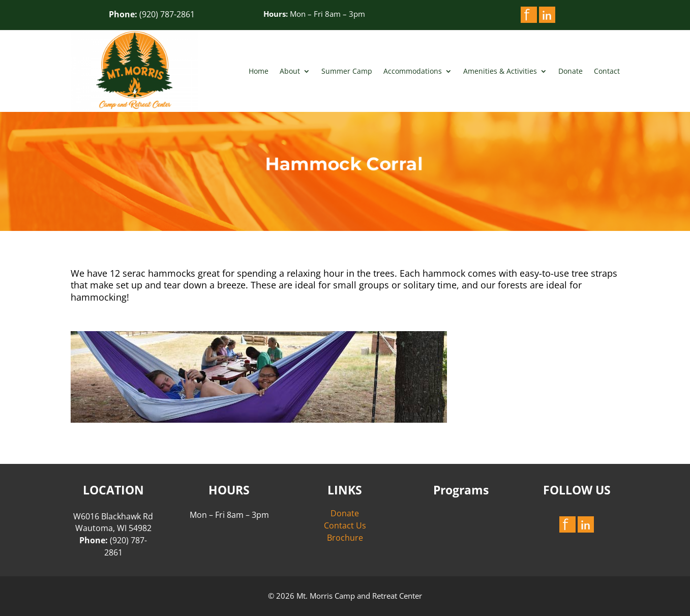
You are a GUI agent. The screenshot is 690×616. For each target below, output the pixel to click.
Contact (607, 71)
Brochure (345, 538)
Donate (571, 71)
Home (259, 71)
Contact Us (345, 525)
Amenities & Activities (500, 71)
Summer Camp (347, 71)
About (290, 71)
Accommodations (413, 71)
